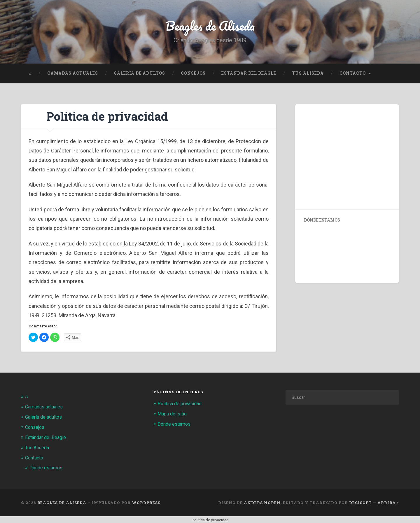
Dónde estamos (47, 467)
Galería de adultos (139, 74)
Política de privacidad (181, 405)
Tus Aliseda (308, 74)
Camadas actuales (73, 74)
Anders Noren (262, 502)
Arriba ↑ (388, 502)
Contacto (353, 74)
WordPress (146, 502)
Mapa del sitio (173, 415)
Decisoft (360, 502)
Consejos (193, 74)
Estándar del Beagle (249, 74)
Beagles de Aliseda (210, 26)
